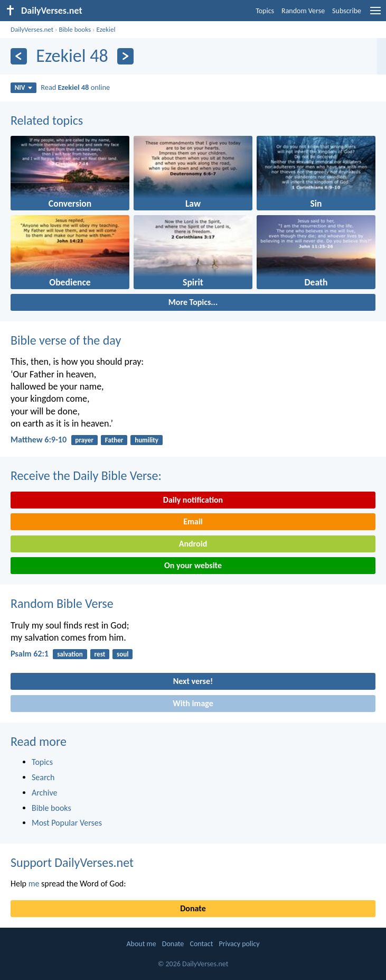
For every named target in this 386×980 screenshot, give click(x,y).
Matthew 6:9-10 (39, 440)
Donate (193, 908)
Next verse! (193, 681)
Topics (265, 11)
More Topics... (193, 302)
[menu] (375, 15)
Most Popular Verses (67, 823)
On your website (193, 565)
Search (43, 777)
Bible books (75, 29)
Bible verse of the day (66, 340)
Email (193, 521)
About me (141, 944)
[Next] (125, 56)
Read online (75, 87)
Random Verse (303, 11)
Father (114, 440)
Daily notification (193, 500)
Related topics (47, 120)
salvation (70, 654)
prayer (84, 440)
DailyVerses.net (32, 29)
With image (193, 703)
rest (100, 654)
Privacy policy (239, 944)
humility (147, 440)
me (34, 884)
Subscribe (347, 11)
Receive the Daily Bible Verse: (86, 475)
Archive (44, 793)
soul (123, 654)
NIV (23, 87)
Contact (201, 944)
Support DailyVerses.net (72, 862)
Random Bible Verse (62, 603)
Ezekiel (106, 29)
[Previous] (19, 56)
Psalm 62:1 (30, 654)
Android (193, 544)
